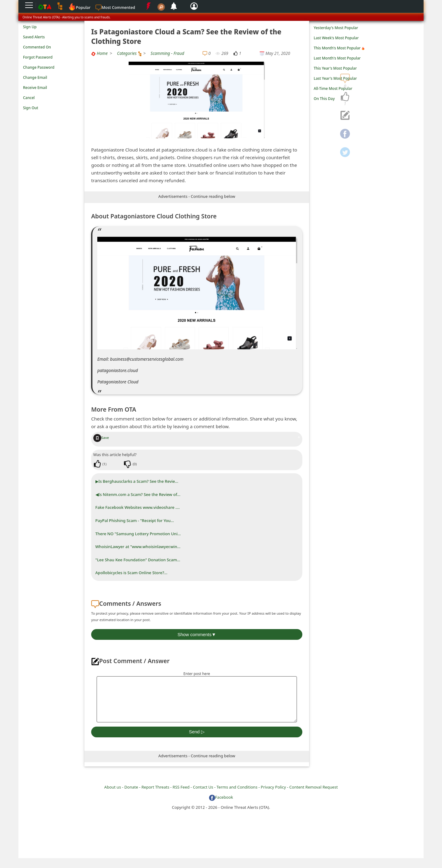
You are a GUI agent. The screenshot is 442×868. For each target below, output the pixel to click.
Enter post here (197, 674)
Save (101, 438)
